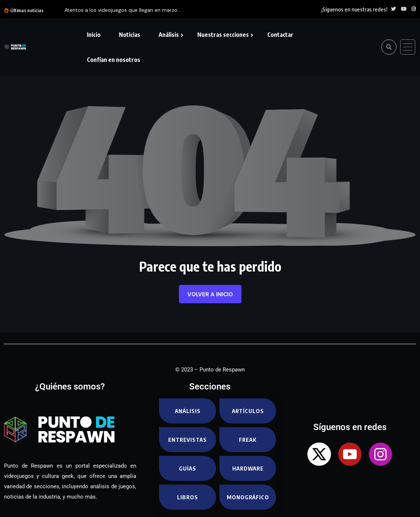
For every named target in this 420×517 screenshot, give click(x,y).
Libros (188, 497)
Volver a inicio (210, 294)
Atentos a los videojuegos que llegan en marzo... (123, 10)
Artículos (248, 411)
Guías (188, 468)
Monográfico (248, 497)
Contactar (280, 35)
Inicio (94, 35)
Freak (248, 440)
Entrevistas (188, 440)
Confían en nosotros (114, 60)
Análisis (169, 35)
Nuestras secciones (223, 35)
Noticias (130, 35)
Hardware (248, 468)
